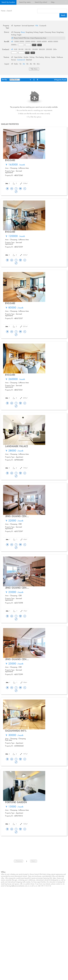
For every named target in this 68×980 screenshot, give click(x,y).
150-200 (35, 49)
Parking (32, 57)
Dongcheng (29, 32)
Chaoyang (17, 32)
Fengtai (41, 32)
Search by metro (25, 2)
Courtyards (43, 26)
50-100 (21, 49)
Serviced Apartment (28, 26)
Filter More (34, 69)
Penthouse (60, 57)
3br (27, 64)
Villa (37, 26)
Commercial (21, 60)
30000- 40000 (42, 42)
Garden (26, 57)
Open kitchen (18, 57)
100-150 (28, 49)
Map (53, 2)
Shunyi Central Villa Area (22, 38)
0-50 (16, 49)
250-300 (49, 49)
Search (9, 11)
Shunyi (23, 32)
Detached (29, 60)
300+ (55, 49)
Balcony (48, 57)
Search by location (8, 2)
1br (20, 64)
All (12, 26)
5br (34, 64)
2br (24, 64)
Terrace (14, 60)
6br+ (38, 64)
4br (31, 64)
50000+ (14, 45)
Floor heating (40, 57)
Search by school (41, 2)
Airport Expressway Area (38, 38)
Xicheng (36, 32)
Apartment (17, 26)
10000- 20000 (19, 42)
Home (3, 11)
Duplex (53, 57)
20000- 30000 (30, 42)
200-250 (42, 49)
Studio (16, 64)
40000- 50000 (53, 42)
